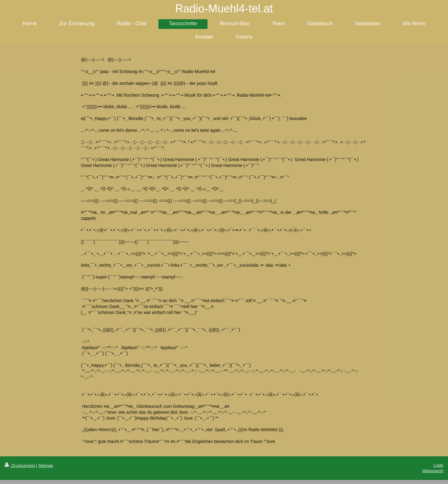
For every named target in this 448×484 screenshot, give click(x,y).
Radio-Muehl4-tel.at (224, 9)
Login (438, 465)
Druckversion (20, 466)
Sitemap (46, 466)
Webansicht (433, 471)
